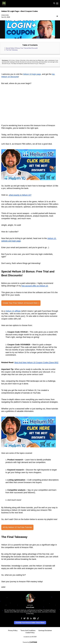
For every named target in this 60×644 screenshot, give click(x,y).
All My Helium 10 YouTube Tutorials (17, 527)
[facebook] (22, 618)
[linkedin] (31, 618)
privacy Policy (13, 630)
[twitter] (24, 618)
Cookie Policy (30, 633)
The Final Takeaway (12, 50)
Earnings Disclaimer (45, 630)
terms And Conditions (28, 630)
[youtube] (34, 618)
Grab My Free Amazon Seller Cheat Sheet (30, 623)
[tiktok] (38, 618)
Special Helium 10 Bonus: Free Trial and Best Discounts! (22, 48)
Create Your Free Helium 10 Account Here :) (21, 303)
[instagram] (28, 618)
